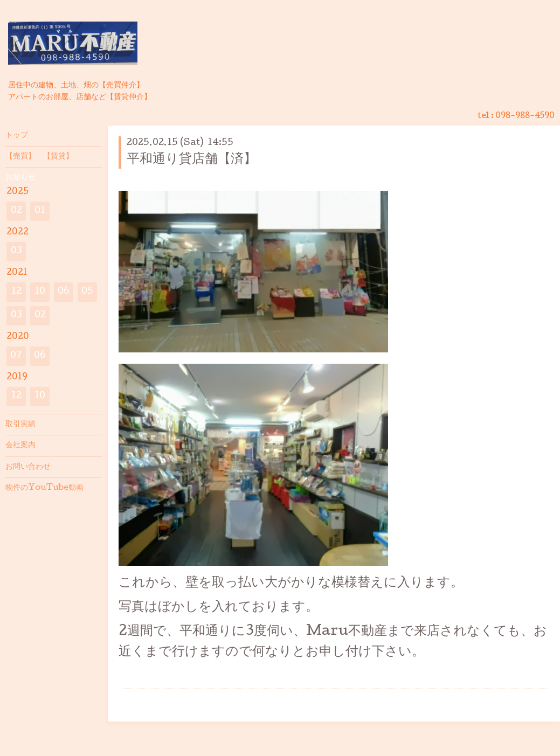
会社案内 (20, 446)
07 (16, 356)
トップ (17, 136)
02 (16, 211)
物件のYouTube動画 (44, 488)
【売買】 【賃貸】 (39, 157)
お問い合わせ (28, 467)
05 (87, 292)
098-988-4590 (525, 116)
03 (16, 251)
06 (64, 292)
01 (40, 211)
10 (40, 292)
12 (16, 292)
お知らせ (20, 178)
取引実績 (20, 425)
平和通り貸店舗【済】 (192, 160)
